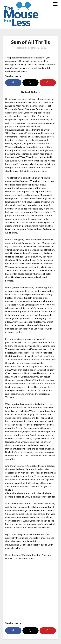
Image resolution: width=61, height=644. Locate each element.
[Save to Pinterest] (48, 83)
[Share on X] (30, 83)
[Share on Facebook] (13, 83)
